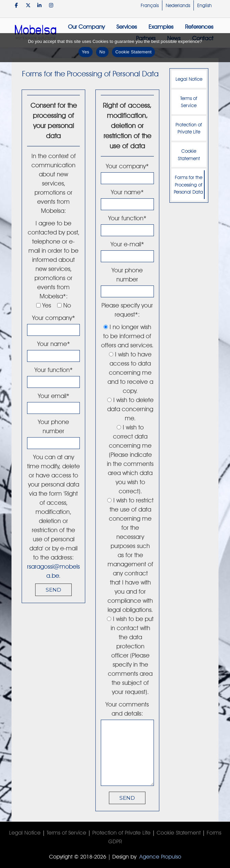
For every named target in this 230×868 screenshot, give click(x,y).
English (204, 5)
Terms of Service (189, 102)
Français (150, 5)
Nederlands (178, 5)
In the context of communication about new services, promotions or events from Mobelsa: (54, 183)
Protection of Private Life (189, 128)
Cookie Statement (189, 155)
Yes (86, 52)
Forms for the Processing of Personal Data (188, 184)
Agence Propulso (160, 857)
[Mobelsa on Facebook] (16, 5)
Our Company (86, 27)
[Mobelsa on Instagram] (51, 5)
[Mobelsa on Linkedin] (39, 5)
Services (127, 27)
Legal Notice (189, 79)
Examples (161, 27)
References (199, 27)
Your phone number (53, 432)
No (102, 52)
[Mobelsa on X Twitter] (28, 5)
